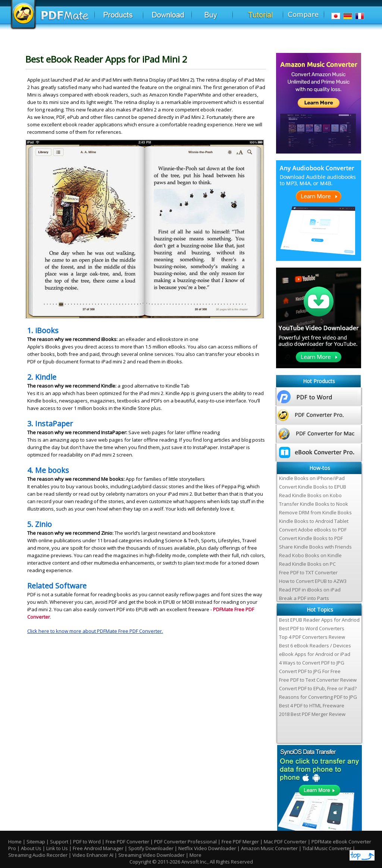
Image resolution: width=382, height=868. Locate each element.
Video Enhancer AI (93, 855)
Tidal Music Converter (327, 848)
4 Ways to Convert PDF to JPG (312, 663)
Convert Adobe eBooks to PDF (313, 530)
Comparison (309, 18)
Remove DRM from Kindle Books (315, 512)
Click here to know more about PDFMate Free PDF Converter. (95, 631)
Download (178, 18)
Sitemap (36, 842)
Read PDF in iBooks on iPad (310, 590)
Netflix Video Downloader (207, 848)
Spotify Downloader (151, 848)
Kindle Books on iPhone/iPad (312, 478)
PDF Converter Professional (185, 842)
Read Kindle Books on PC (307, 564)
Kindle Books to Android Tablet (314, 521)
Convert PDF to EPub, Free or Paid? (318, 688)
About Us (32, 848)
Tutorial (269, 18)
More (195, 855)
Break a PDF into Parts (304, 598)
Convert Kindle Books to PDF (311, 538)
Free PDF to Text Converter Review (318, 680)
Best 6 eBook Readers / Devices (315, 646)
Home (15, 842)
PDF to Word (87, 842)
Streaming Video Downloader (151, 855)
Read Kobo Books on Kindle (310, 555)
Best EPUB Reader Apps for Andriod (319, 620)
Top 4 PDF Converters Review (312, 637)
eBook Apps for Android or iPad (315, 654)
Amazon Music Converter (269, 848)
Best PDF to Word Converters (312, 628)
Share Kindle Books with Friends (315, 547)
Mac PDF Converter (285, 842)
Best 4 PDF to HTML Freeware (312, 706)
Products (128, 18)
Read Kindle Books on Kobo (310, 495)
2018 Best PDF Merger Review (312, 714)
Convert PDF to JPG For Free (310, 671)
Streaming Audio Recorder (38, 855)
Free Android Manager (98, 848)
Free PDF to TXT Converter (308, 572)
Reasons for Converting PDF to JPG (318, 697)
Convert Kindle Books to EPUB (313, 487)
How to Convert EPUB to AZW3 (313, 581)
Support (59, 842)
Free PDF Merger (240, 842)
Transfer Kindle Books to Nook (314, 504)
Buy (226, 18)
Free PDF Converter (127, 842)
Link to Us (58, 848)
